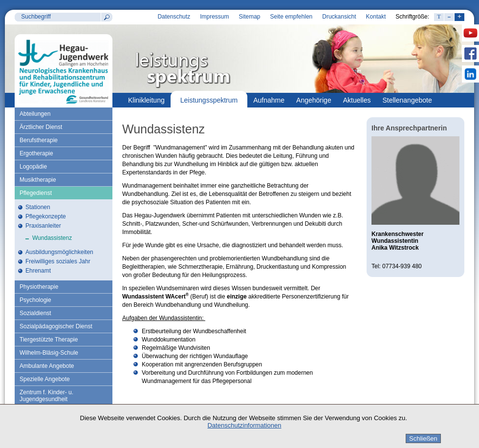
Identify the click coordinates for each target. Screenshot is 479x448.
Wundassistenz (52, 238)
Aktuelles (357, 100)
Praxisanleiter (43, 226)
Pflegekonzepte (46, 216)
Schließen (423, 438)
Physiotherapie (39, 287)
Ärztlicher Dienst (41, 127)
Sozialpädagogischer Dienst (56, 326)
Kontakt (376, 17)
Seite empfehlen (292, 17)
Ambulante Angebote (47, 366)
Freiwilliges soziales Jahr (58, 261)
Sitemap (249, 17)
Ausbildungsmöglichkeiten (59, 252)
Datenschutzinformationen (244, 425)
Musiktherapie (38, 180)
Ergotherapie (36, 153)
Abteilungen (35, 114)
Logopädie (33, 167)
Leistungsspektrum (209, 100)
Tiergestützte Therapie (49, 340)
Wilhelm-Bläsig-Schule (49, 353)
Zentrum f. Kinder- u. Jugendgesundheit (46, 396)
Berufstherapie (39, 140)
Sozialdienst (35, 313)
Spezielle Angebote (45, 379)
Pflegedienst (36, 193)
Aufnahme (269, 100)
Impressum (214, 17)
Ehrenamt (38, 271)
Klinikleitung (146, 100)
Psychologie (35, 300)
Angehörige (314, 100)
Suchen (107, 17)
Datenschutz (174, 17)
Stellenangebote (407, 100)
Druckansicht (339, 17)
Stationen (38, 207)
